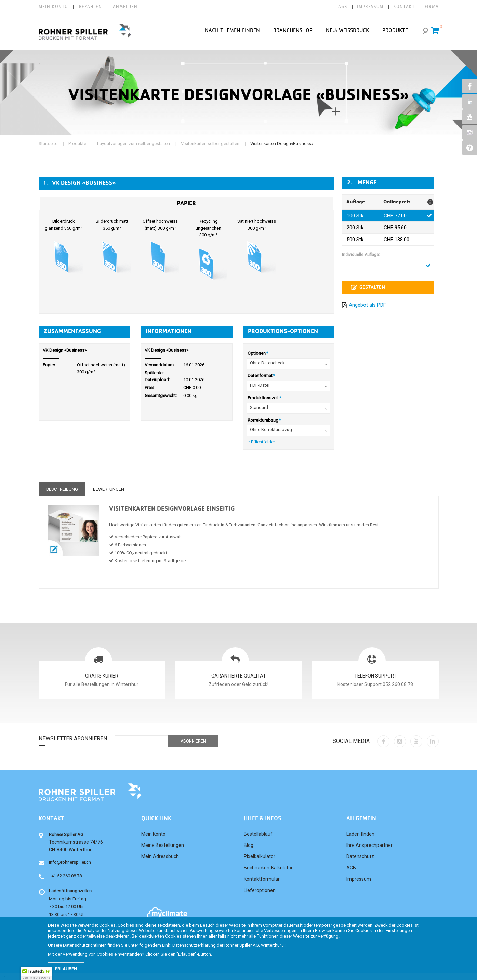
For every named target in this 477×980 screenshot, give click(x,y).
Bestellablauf (258, 834)
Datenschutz (360, 856)
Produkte (77, 144)
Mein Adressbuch (160, 856)
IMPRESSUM (370, 7)
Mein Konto (53, 7)
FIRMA (432, 7)
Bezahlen (90, 7)
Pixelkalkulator (260, 856)
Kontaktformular (262, 879)
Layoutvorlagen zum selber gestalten (134, 144)
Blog (249, 845)
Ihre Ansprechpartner (369, 845)
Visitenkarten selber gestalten (210, 144)
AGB (343, 7)
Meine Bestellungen (163, 845)
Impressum (359, 879)
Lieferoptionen (260, 890)
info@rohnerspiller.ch (70, 862)
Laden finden (360, 834)
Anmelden (125, 7)
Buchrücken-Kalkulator (268, 868)
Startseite (48, 144)
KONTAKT (404, 7)
